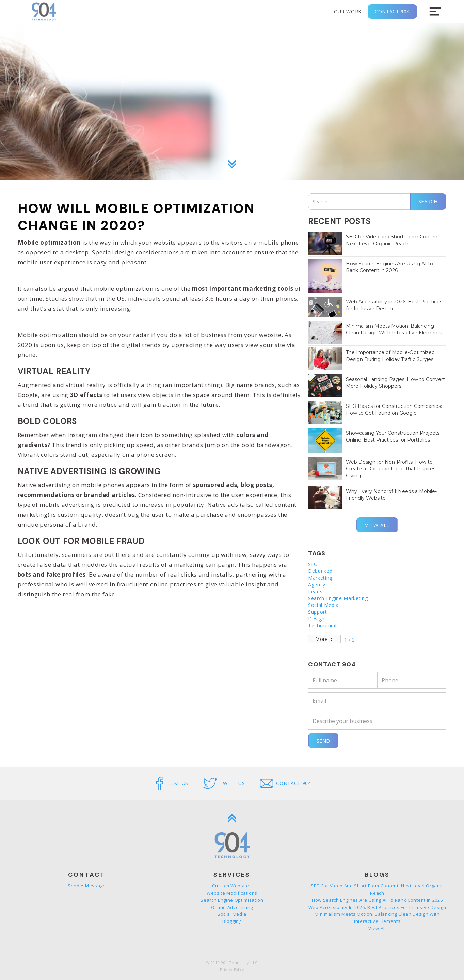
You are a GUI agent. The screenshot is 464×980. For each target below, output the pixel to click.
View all (377, 525)
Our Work (348, 11)
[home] (44, 11)
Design (316, 619)
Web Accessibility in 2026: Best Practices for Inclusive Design (377, 907)
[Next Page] (324, 639)
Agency (317, 585)
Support (318, 612)
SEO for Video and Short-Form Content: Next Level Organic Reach (377, 889)
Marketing (320, 578)
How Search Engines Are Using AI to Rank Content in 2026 (377, 900)
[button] (435, 11)
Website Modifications (232, 893)
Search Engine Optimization (232, 900)
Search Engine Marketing (338, 598)
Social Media (323, 605)
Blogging (232, 921)
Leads (315, 591)
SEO (313, 564)
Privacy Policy (232, 970)
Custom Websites (232, 886)
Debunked (320, 571)
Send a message (87, 886)
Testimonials (324, 625)
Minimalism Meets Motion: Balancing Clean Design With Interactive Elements (377, 918)
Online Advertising (232, 907)
